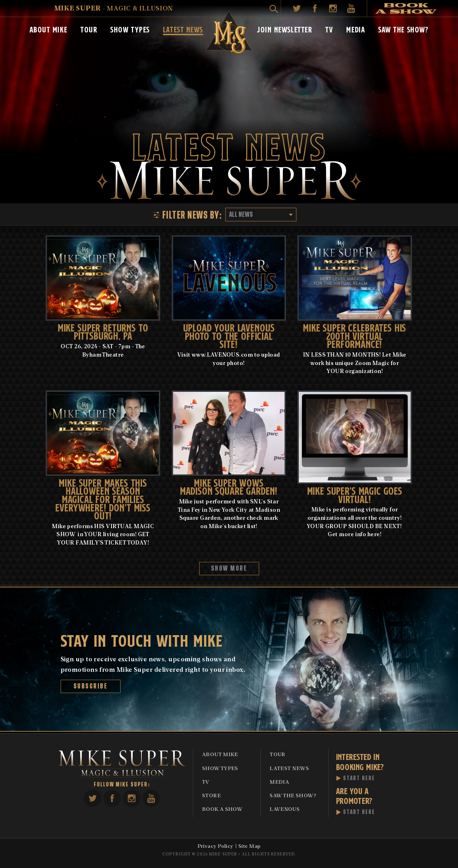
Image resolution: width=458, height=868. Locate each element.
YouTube (351, 8)
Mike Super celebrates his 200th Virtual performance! (355, 335)
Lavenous (285, 809)
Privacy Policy (215, 846)
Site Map (250, 846)
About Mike (49, 29)
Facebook (315, 8)
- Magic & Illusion (114, 8)
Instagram (333, 8)
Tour (89, 29)
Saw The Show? (403, 29)
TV (329, 29)
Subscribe (90, 686)
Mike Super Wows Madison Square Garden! (229, 486)
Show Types (130, 29)
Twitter (297, 8)
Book (406, 8)
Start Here (359, 778)
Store (211, 795)
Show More (229, 568)
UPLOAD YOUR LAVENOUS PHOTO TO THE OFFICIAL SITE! (229, 335)
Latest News (183, 29)
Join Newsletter (285, 29)
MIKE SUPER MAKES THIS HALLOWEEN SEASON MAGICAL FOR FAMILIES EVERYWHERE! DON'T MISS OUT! (103, 499)
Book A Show (222, 809)
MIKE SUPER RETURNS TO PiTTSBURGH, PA (103, 331)
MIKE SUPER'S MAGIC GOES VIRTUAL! (355, 494)
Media (356, 29)
